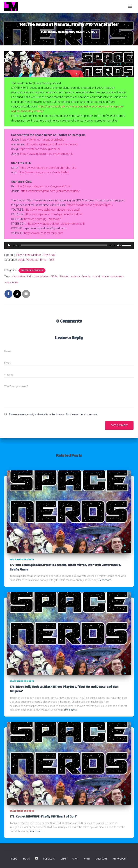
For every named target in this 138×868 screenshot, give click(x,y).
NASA (54, 276)
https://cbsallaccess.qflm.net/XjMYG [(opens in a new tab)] (90, 205)
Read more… (106, 580)
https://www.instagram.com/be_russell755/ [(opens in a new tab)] (43, 186)
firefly (30, 276)
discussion (18, 276)
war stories (12, 282)
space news (117, 276)
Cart (87, 859)
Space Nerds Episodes (32, 270)
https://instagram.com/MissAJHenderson (51, 144)
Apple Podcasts (28, 260)
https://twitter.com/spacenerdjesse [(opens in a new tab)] (42, 140)
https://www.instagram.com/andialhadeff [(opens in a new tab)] (43, 172)
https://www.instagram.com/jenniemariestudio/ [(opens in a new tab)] (50, 191)
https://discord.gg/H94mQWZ (43, 219)
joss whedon (42, 276)
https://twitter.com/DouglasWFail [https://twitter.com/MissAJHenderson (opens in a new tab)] (40, 149)
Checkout (102, 859)
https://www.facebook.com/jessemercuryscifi (56, 224)
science (75, 276)
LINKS (64, 859)
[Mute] (119, 245)
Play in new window (29, 255)
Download (49, 255)
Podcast (64, 276)
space (105, 276)
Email (44, 260)
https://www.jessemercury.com (44, 233)
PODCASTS (49, 859)
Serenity (86, 276)
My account (120, 859)
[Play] (9, 245)
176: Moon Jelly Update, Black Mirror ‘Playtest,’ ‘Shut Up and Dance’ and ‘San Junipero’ (64, 689)
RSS (52, 260)
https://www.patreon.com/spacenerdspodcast (54, 214)
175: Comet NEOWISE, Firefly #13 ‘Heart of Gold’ (43, 817)
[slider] (64, 245)
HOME (14, 859)
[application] (69, 245)
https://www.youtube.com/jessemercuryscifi (53, 210)
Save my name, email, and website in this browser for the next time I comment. (54, 415)
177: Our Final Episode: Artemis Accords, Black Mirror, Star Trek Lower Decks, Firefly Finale (65, 568)
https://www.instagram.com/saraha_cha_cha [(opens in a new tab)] (48, 168)
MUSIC (27, 859)
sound (96, 276)
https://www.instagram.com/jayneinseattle (47, 154)
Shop (75, 859)
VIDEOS (36, 859)
